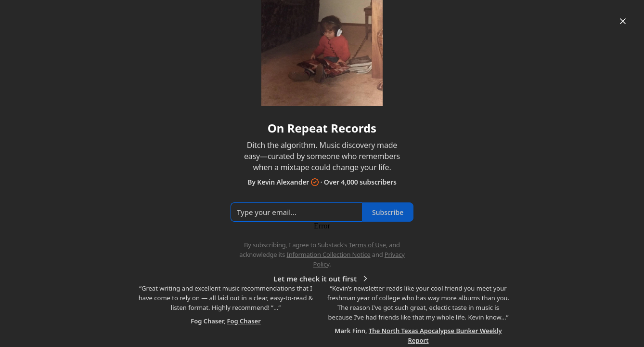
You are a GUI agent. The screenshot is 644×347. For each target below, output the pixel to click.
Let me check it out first (322, 279)
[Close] (623, 21)
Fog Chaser (244, 321)
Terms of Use (367, 245)
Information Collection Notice (328, 254)
